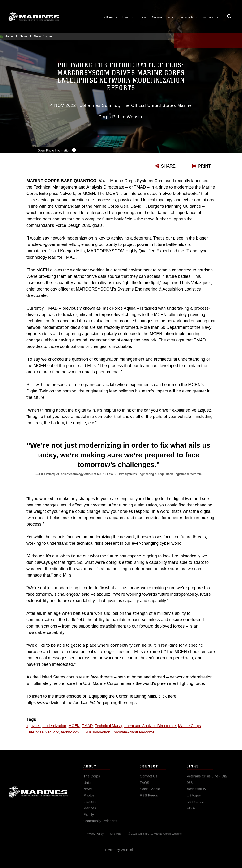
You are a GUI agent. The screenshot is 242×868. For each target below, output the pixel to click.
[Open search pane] (229, 17)
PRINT (204, 166)
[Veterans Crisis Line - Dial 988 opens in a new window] (210, 785)
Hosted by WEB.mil (119, 850)
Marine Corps (38, 797)
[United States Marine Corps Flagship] (34, 17)
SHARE (168, 166)
